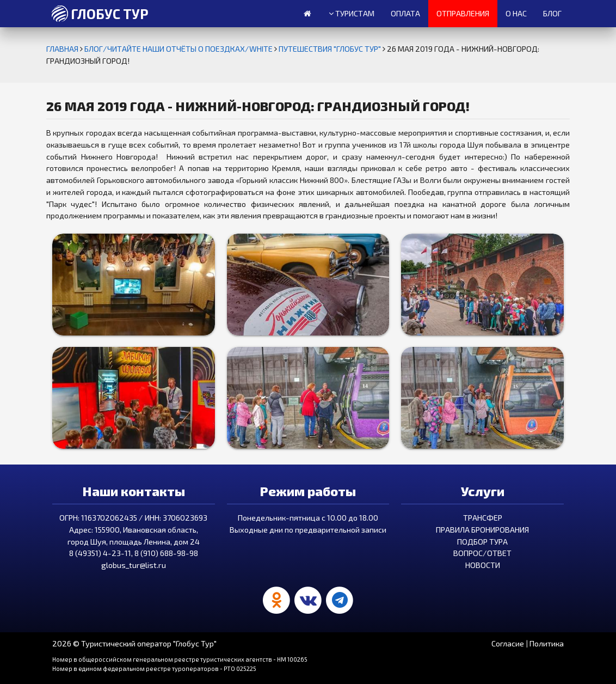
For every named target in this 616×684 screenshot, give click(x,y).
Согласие (508, 643)
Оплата (405, 13)
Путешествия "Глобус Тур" (331, 49)
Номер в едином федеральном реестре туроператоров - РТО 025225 (154, 668)
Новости (483, 565)
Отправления (463, 13)
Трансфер (483, 518)
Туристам (352, 14)
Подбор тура (482, 542)
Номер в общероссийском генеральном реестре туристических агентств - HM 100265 (180, 659)
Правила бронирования (482, 530)
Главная (63, 49)
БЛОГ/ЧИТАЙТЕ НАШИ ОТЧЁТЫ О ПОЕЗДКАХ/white (179, 49)
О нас (516, 13)
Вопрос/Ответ (482, 553)
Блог (552, 13)
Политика (547, 643)
